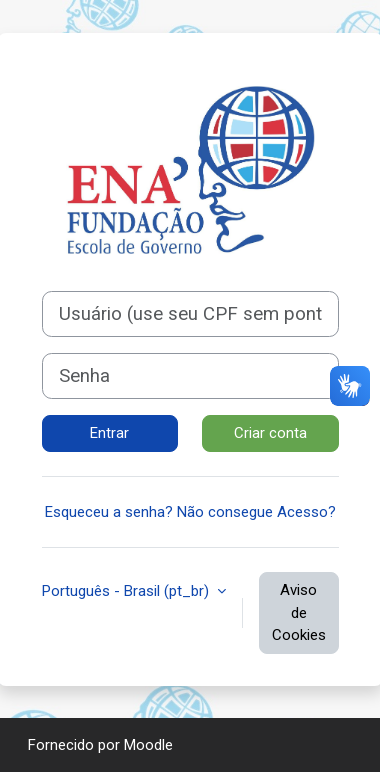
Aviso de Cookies (299, 612)
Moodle (148, 745)
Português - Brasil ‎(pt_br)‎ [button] (127, 591)
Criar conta (270, 433)
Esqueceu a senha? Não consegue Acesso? (190, 512)
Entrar (109, 433)
